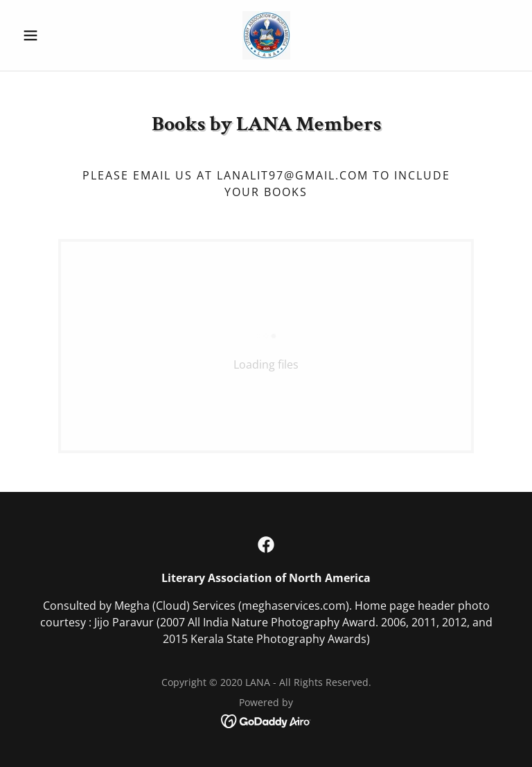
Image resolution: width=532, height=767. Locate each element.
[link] (266, 35)
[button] (54, 35)
